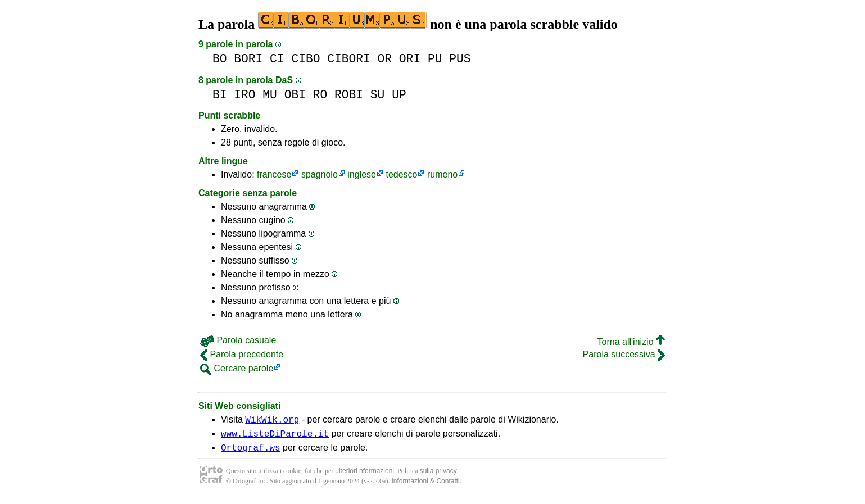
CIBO (305, 59)
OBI (295, 95)
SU (378, 95)
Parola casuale (238, 340)
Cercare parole (237, 368)
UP (399, 95)
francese (274, 174)
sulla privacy (438, 476)
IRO (244, 95)
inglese (362, 174)
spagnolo (320, 174)
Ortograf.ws (251, 452)
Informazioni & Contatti (425, 486)
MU (270, 95)
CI (277, 59)
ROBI (349, 95)
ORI (410, 59)
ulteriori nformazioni (364, 476)
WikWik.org (272, 421)
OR (385, 59)
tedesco (401, 174)
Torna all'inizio (631, 342)
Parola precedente (242, 354)
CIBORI (349, 59)
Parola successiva (624, 354)
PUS (460, 59)
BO (220, 59)
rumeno (442, 174)
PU (435, 59)
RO (320, 95)
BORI (248, 59)
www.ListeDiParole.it (275, 437)
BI (220, 95)
